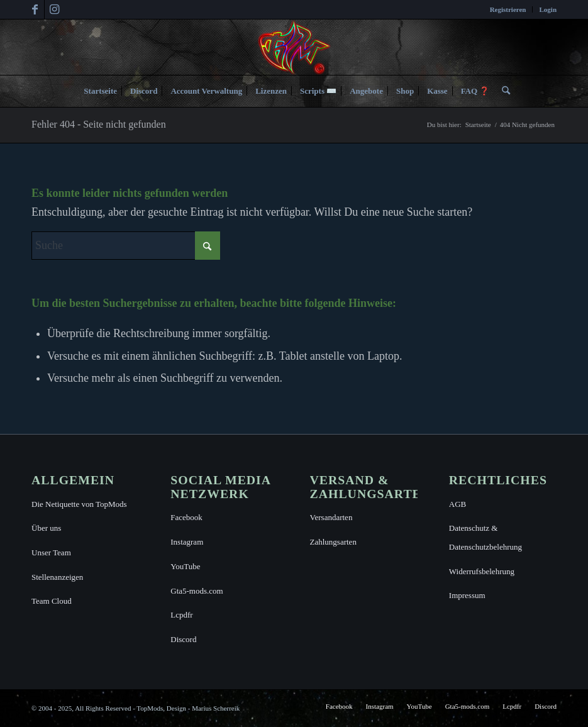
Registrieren (508, 9)
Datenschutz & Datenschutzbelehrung (485, 537)
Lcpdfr (181, 615)
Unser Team (51, 552)
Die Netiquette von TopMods (79, 504)
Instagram (187, 542)
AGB (458, 504)
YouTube (185, 566)
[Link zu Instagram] (54, 9)
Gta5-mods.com (197, 591)
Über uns (46, 528)
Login (548, 9)
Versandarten (331, 517)
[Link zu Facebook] (35, 9)
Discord (183, 639)
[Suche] (503, 91)
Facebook (186, 517)
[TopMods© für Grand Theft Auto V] (294, 47)
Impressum (467, 595)
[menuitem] (508, 9)
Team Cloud (52, 601)
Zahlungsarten (333, 542)
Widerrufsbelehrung (482, 571)
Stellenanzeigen (57, 577)
